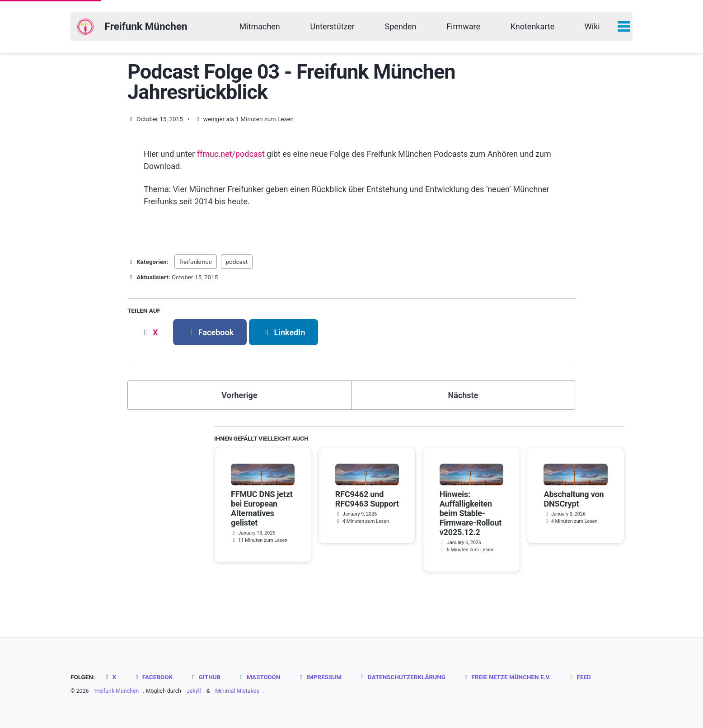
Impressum (319, 677)
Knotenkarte (533, 26)
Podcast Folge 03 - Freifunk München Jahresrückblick (291, 82)
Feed (579, 677)
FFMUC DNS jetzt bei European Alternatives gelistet (262, 508)
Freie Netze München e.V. (506, 677)
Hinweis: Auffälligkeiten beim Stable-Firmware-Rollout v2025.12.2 (471, 513)
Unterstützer (332, 26)
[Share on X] (149, 332)
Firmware (463, 26)
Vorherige (239, 395)
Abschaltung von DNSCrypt (574, 499)
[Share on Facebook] (210, 332)
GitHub (205, 677)
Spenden (401, 26)
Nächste (463, 395)
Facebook (153, 677)
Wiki (592, 26)
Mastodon (259, 677)
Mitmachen (259, 26)
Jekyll (194, 691)
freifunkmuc (196, 262)
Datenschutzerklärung (402, 677)
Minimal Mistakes (237, 691)
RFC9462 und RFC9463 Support (367, 499)
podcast (237, 262)
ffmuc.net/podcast (231, 154)
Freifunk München (146, 26)
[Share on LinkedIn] (284, 332)
